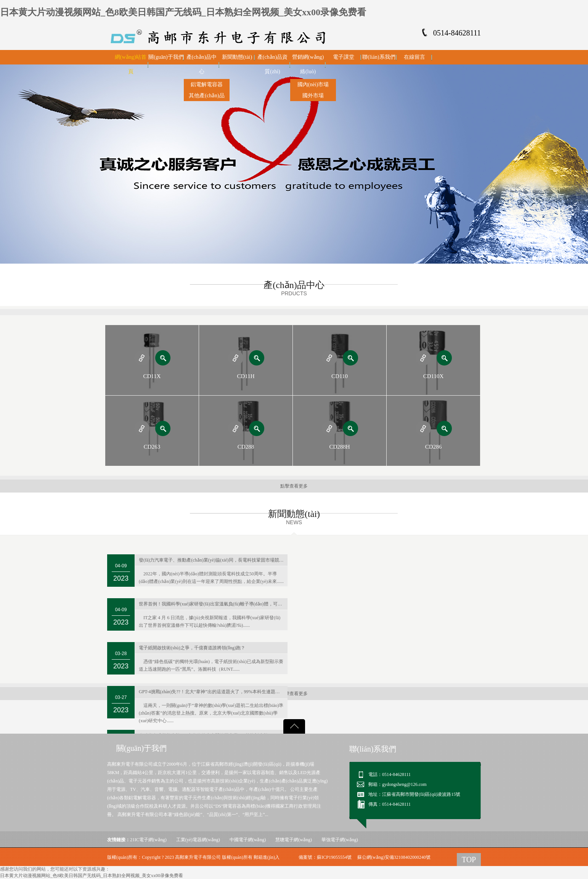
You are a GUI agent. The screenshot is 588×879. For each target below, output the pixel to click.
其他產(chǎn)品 (207, 96)
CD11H (246, 376)
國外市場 (313, 96)
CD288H (339, 447)
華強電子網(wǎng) (340, 840)
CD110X (434, 376)
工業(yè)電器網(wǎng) (198, 840)
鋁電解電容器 (207, 85)
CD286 (433, 447)
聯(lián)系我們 (379, 57)
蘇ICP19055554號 (334, 857)
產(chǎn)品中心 (202, 64)
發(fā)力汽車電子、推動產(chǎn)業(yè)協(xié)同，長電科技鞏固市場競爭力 (213, 560)
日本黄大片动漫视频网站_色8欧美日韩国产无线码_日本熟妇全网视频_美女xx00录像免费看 (183, 12)
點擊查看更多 (294, 486)
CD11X (152, 376)
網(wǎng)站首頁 (131, 64)
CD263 (152, 447)
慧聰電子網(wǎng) (294, 840)
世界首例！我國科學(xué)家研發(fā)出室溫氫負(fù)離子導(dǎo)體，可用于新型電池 (213, 604)
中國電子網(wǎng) (248, 840)
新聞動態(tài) (237, 57)
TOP (469, 860)
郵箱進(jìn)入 (267, 857)
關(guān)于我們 (166, 57)
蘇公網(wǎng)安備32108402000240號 (394, 857)
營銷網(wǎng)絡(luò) (308, 64)
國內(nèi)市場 (313, 85)
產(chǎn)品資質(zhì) (273, 64)
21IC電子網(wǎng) (148, 840)
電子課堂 (344, 57)
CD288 (246, 447)
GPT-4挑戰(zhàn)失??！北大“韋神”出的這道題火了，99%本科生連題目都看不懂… (213, 692)
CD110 (340, 376)
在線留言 (414, 57)
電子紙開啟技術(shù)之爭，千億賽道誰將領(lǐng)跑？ (192, 648)
